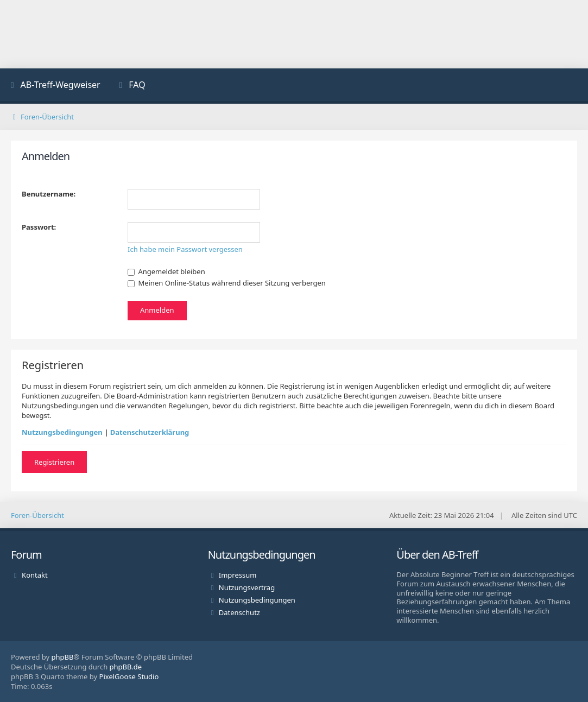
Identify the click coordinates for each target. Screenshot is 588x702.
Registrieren (54, 462)
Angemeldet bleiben (166, 271)
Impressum (238, 575)
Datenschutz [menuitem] (239, 612)
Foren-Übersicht (37, 515)
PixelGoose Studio (129, 676)
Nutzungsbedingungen (62, 432)
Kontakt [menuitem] (35, 575)
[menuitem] (54, 86)
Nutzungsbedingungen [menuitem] (257, 600)
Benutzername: (49, 194)
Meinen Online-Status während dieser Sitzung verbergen (227, 283)
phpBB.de (126, 667)
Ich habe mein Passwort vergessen (185, 249)
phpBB (63, 657)
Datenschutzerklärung (150, 432)
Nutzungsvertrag (247, 587)
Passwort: (39, 227)
